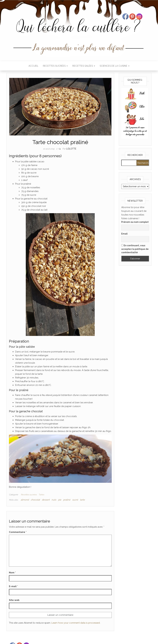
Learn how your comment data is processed (76, 623)
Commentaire (18, 532)
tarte (82, 500)
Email (124, 234)
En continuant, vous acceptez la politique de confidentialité (135, 249)
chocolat (35, 500)
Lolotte (71, 149)
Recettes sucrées (55, 66)
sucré (75, 500)
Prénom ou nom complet (135, 222)
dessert (46, 500)
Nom (12, 573)
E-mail (13, 586)
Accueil (33, 66)
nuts (54, 500)
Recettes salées (84, 66)
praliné (67, 500)
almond (25, 500)
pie (60, 500)
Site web (14, 600)
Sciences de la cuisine (115, 66)
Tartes (41, 495)
